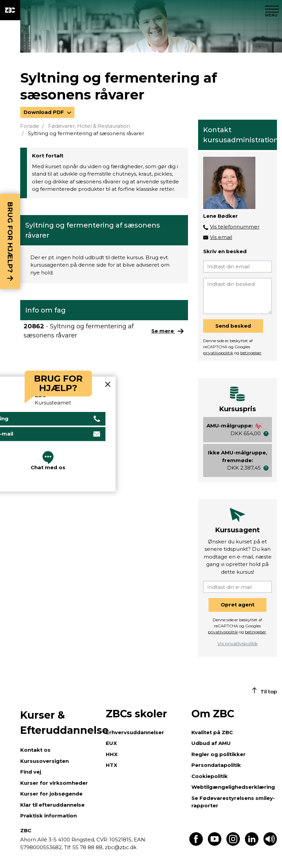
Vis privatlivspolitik (238, 643)
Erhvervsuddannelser (135, 732)
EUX (111, 743)
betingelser (251, 353)
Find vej (31, 772)
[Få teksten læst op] (270, 844)
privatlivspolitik (218, 353)
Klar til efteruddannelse (52, 805)
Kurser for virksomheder (54, 783)
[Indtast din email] (238, 267)
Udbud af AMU (211, 743)
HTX (112, 765)
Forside (30, 126)
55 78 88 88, (88, 847)
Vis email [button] (221, 237)
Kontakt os (35, 750)
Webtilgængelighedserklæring (233, 787)
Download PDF (44, 112)
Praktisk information (49, 816)
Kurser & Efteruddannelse (60, 723)
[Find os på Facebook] (196, 844)
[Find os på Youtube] (215, 844)
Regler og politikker (218, 754)
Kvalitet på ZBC (212, 732)
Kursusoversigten (44, 761)
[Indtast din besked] (238, 296)
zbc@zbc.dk (121, 847)
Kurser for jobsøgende (51, 794)
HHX (112, 754)
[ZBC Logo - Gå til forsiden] (10, 10)
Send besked (233, 326)
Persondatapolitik (216, 765)
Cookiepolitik (210, 776)
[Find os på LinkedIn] (252, 844)
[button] (266, 434)
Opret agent (238, 605)
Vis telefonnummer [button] (235, 227)
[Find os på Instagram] (233, 844)
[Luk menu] (272, 10)
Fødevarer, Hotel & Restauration (89, 126)
